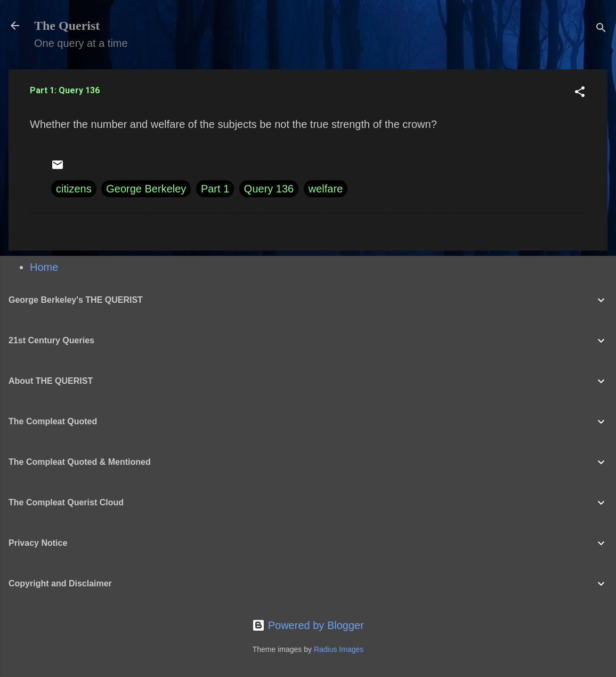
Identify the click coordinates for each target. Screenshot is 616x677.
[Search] (601, 29)
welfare (326, 189)
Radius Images (339, 649)
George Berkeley (146, 189)
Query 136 (269, 189)
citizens (74, 189)
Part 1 (215, 189)
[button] (580, 93)
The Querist (67, 26)
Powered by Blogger (308, 625)
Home (44, 267)
